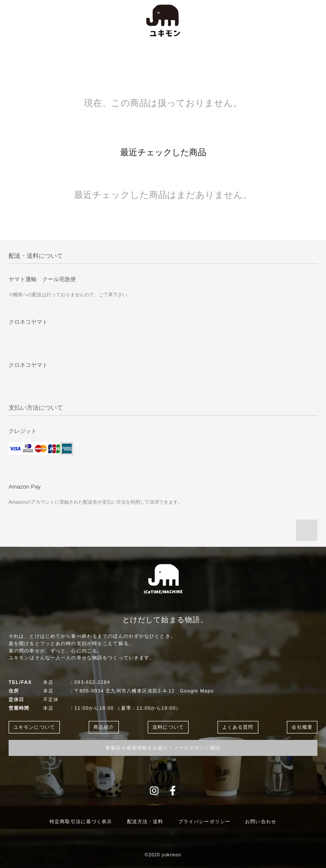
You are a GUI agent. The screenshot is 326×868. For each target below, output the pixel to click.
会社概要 (302, 727)
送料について (168, 727)
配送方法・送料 (145, 821)
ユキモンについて (34, 727)
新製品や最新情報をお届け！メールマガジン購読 (163, 748)
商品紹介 (104, 727)
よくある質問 (238, 727)
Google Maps (197, 691)
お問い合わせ (261, 821)
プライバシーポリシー (204, 821)
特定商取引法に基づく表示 (81, 821)
